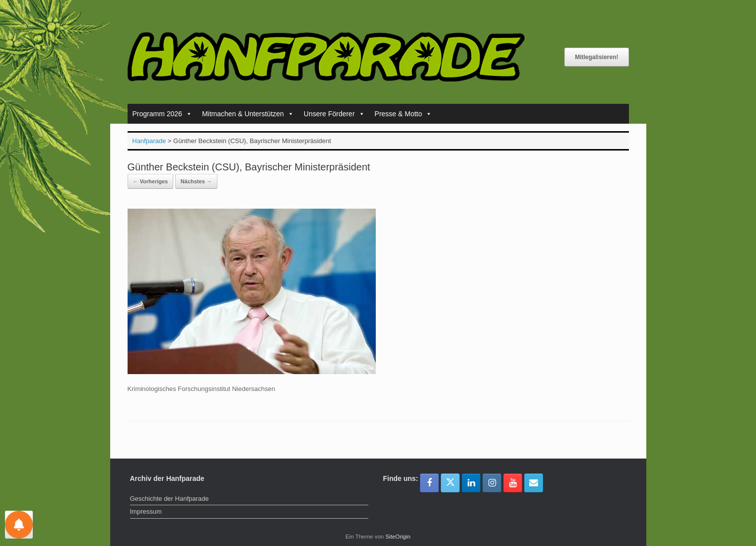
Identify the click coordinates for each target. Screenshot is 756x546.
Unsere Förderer (334, 114)
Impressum (146, 511)
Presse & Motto (404, 114)
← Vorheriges (151, 181)
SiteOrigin (398, 537)
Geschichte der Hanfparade (170, 499)
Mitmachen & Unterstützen (248, 114)
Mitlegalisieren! (596, 57)
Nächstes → (196, 181)
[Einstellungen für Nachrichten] (19, 525)
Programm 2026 (162, 114)
